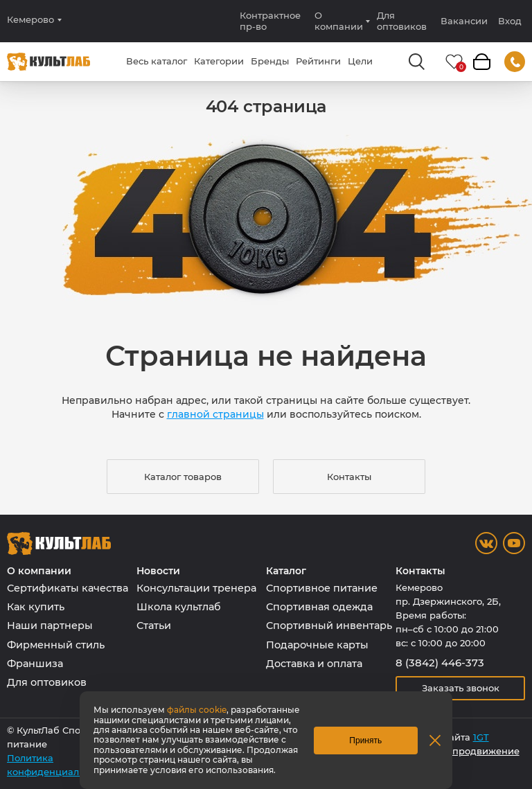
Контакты (349, 477)
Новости (158, 571)
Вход (510, 21)
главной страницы (215, 414)
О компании (339, 21)
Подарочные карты (317, 645)
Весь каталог (157, 61)
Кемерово (30, 20)
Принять (365, 741)
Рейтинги (318, 61)
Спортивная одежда (319, 607)
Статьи (154, 626)
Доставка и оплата (314, 664)
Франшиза (35, 664)
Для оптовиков (402, 21)
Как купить (36, 607)
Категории (219, 61)
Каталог (286, 571)
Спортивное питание (322, 588)
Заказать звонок (461, 688)
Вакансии (464, 21)
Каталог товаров (183, 477)
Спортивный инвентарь (329, 626)
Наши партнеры (50, 626)
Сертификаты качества (68, 588)
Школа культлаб (179, 607)
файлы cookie (197, 710)
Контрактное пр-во (270, 21)
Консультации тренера (196, 588)
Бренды (270, 61)
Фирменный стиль (56, 645)
